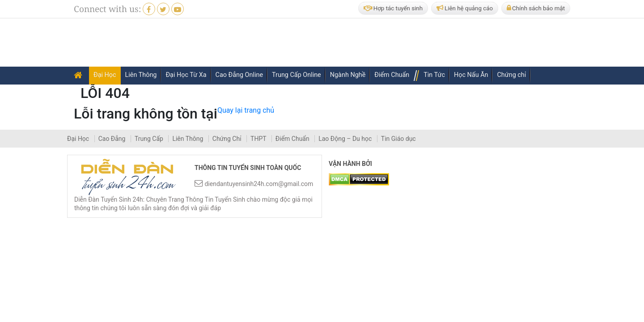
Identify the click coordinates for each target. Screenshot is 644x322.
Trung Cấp (150, 139)
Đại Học (105, 75)
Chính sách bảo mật (536, 8)
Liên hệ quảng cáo (465, 8)
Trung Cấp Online (297, 75)
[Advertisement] (411, 43)
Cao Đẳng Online (239, 75)
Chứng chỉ (511, 75)
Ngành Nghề (348, 75)
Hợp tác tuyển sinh (393, 8)
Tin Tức (434, 75)
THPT (259, 139)
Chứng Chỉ (228, 139)
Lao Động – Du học (346, 139)
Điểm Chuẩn (392, 75)
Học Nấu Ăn (471, 75)
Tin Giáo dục (398, 139)
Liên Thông (141, 75)
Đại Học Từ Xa (186, 75)
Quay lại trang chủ (246, 110)
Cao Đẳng (113, 139)
